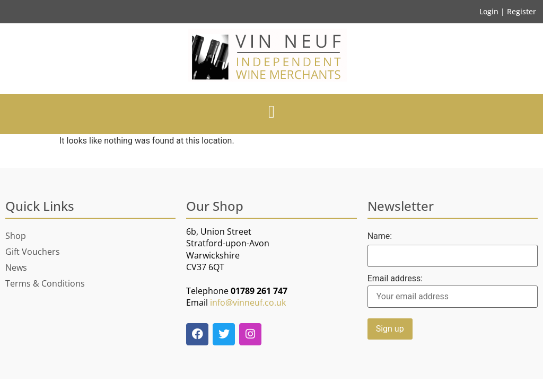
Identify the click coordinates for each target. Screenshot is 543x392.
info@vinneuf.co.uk (248, 302)
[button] (272, 112)
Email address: (453, 291)
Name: (380, 236)
